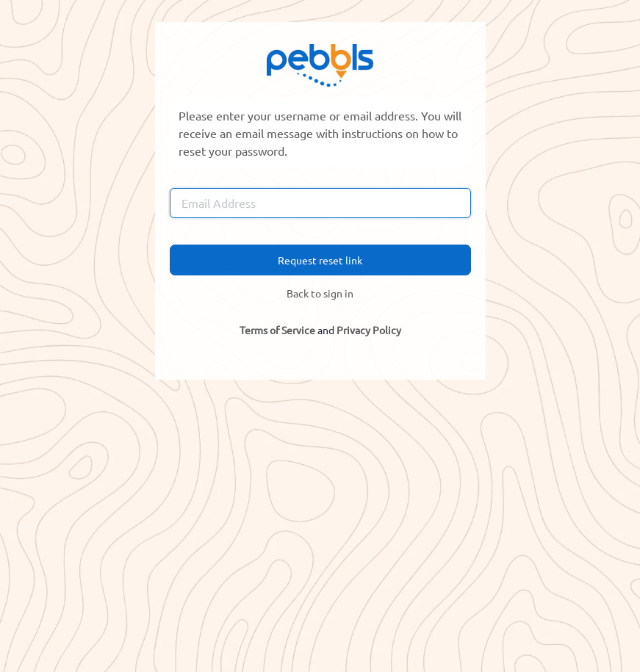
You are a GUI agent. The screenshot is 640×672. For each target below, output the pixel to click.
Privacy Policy (369, 330)
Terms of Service (277, 330)
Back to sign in (320, 293)
